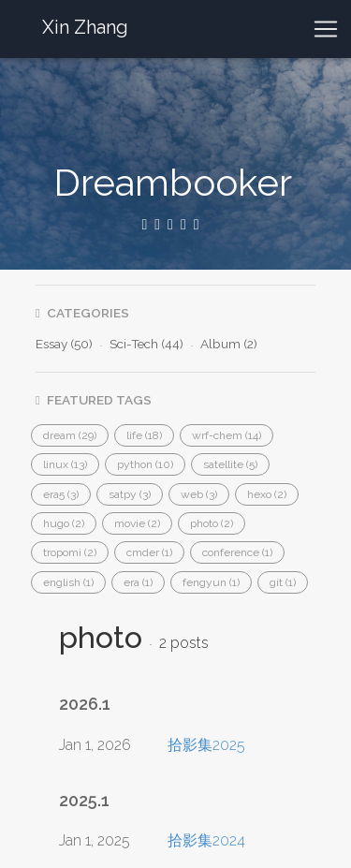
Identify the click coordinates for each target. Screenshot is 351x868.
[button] (70, 435)
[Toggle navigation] (326, 29)
